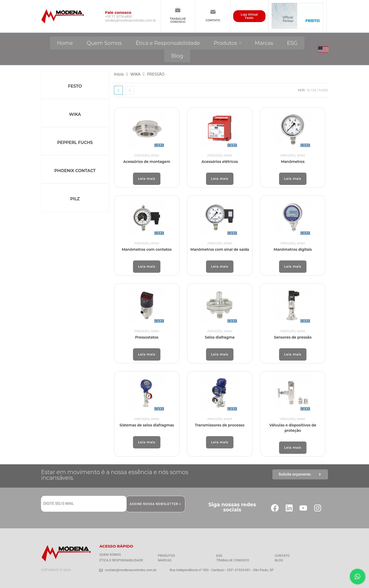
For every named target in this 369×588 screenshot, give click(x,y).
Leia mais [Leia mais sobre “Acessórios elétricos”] (220, 179)
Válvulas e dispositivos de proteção (293, 428)
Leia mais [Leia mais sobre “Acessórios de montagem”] (147, 179)
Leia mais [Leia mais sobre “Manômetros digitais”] (293, 266)
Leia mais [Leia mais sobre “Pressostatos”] (147, 354)
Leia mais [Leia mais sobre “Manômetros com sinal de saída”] (220, 266)
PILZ (75, 199)
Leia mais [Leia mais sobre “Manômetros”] (293, 179)
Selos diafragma (220, 337)
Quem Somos (104, 43)
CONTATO (213, 20)
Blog (177, 56)
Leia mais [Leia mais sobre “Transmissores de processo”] (220, 442)
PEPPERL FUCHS (75, 143)
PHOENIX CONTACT (75, 171)
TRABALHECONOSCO (178, 20)
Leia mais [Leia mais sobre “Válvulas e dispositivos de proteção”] (293, 448)
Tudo (323, 90)
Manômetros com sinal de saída (220, 249)
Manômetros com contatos (147, 249)
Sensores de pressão (293, 337)
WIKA (75, 114)
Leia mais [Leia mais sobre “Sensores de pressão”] (293, 354)
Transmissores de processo (220, 425)
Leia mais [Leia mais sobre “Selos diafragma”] (220, 354)
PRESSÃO (142, 155)
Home (65, 43)
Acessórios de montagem (147, 162)
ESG (292, 43)
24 (314, 90)
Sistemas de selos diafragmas (147, 425)
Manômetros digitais (293, 249)
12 (308, 90)
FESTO (75, 86)
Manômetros (293, 162)
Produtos (227, 43)
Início (119, 74)
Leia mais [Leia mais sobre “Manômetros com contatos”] (147, 266)
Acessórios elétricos (220, 162)
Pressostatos (147, 337)
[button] (227, 43)
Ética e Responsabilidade (168, 43)
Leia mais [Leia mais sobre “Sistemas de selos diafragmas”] (147, 442)
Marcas (264, 43)
